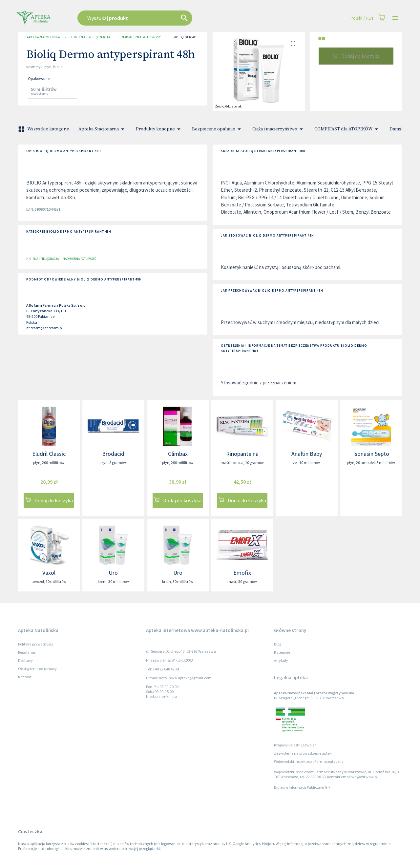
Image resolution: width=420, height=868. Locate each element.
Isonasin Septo (371, 454)
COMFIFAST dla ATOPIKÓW (347, 129)
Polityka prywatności (35, 644)
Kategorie (282, 652)
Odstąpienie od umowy (37, 669)
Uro (113, 573)
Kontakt (25, 677)
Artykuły (281, 660)
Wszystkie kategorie (44, 129)
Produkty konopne (159, 129)
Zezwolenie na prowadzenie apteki (303, 753)
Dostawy (25, 660)
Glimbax (178, 454)
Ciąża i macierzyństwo (279, 129)
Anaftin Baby (307, 454)
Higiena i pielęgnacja (91, 37)
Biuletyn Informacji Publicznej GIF (302, 787)
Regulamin (27, 652)
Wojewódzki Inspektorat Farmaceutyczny (309, 761)
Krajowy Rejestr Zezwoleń (295, 745)
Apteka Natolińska (43, 37)
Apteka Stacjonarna (103, 129)
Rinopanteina (242, 454)
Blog (278, 644)
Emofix (242, 573)
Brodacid (113, 454)
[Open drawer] (395, 18)
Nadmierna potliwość (141, 37)
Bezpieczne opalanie (218, 129)
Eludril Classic (49, 454)
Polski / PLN (362, 18)
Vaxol (49, 573)
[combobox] (168, 18)
